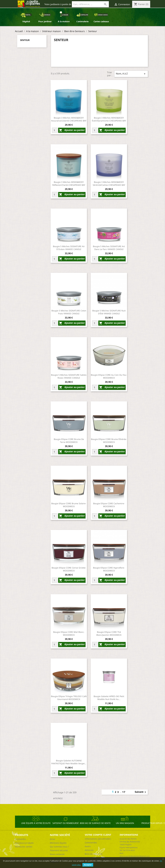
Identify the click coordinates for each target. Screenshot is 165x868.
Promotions (20, 839)
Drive (52, 839)
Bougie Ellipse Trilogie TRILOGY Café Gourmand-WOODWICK (69, 698)
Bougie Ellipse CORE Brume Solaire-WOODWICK (69, 505)
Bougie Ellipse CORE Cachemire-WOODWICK (109, 505)
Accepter (88, 865)
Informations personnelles (98, 839)
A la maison (64, 21)
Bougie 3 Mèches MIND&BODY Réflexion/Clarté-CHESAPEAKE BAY (69, 183)
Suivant (141, 792)
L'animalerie (82, 21)
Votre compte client (98, 835)
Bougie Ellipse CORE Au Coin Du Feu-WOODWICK (109, 376)
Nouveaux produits (24, 843)
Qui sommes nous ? (59, 847)
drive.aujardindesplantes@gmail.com (135, 856)
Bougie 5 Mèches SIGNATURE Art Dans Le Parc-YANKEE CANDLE (109, 248)
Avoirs (88, 846)
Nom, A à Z (131, 74)
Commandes (91, 843)
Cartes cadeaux (101, 21)
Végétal (26, 21)
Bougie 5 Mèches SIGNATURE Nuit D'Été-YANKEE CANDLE (109, 312)
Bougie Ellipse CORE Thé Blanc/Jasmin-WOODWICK (109, 633)
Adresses (89, 850)
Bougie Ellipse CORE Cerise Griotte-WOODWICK (69, 569)
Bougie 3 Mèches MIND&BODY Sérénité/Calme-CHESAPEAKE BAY (109, 183)
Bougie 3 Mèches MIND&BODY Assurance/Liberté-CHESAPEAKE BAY (69, 119)
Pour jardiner (45, 21)
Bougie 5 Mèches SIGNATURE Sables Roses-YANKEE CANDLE (69, 376)
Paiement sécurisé (59, 850)
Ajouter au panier (72, 130)
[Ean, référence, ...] (90, 4)
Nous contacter (57, 854)
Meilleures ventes (24, 847)
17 (124, 792)
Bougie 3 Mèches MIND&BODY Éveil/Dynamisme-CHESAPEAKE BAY (109, 119)
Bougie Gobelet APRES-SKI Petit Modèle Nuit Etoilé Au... (109, 698)
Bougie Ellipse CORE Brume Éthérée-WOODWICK (109, 441)
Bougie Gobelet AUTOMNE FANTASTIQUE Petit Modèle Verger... (69, 762)
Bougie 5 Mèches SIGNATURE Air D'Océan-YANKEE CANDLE (69, 248)
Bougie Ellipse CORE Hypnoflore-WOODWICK (109, 569)
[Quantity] (55, 130)
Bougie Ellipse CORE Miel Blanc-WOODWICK (69, 633)
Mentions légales (58, 843)
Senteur (25, 40)
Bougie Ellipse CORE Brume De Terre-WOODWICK (69, 441)
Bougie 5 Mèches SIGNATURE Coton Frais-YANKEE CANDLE (69, 312)
